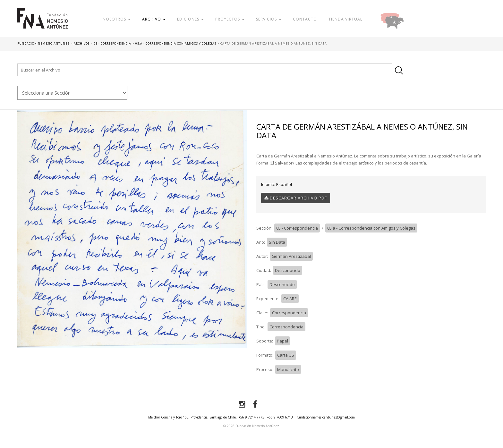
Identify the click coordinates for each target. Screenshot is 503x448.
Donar (413, 19)
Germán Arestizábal (291, 256)
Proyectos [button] (230, 19)
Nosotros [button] (117, 19)
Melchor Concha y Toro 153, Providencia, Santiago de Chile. (192, 417)
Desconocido (288, 270)
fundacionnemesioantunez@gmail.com (326, 417)
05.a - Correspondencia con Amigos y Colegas (371, 228)
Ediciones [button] (190, 19)
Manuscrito (288, 369)
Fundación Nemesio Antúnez (43, 22)
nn (72, 93)
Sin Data (277, 242)
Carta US (286, 355)
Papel (282, 341)
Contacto (305, 19)
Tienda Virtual (345, 19)
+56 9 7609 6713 (280, 417)
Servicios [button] (269, 19)
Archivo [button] (154, 19)
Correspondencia (289, 313)
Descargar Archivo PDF (296, 198)
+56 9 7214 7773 (251, 417)
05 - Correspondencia (297, 228)
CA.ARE (290, 299)
